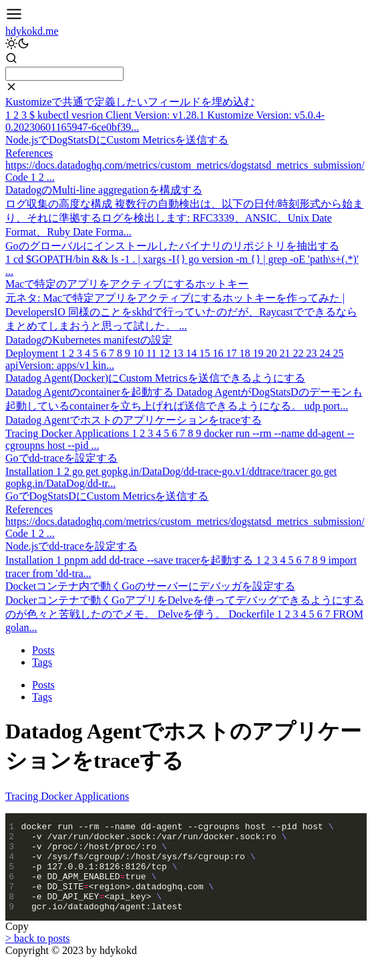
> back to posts (38, 956)
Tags (42, 662)
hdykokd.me (32, 31)
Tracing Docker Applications (67, 796)
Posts (43, 650)
